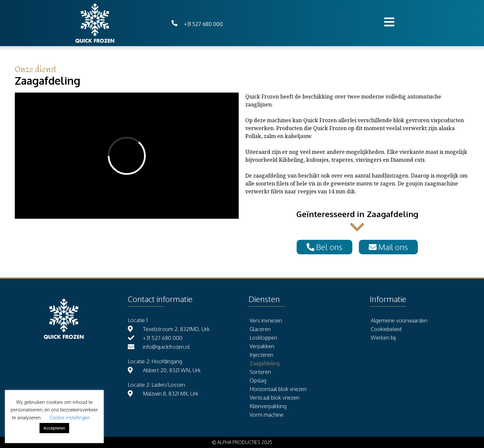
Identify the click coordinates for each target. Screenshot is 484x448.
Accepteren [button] (54, 428)
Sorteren (260, 372)
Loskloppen (263, 338)
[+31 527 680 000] (175, 23)
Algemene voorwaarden (399, 321)
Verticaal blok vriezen (274, 398)
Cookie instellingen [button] (70, 418)
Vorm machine (267, 415)
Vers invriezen (266, 321)
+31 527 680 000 (203, 24)
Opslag (258, 380)
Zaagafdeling (265, 363)
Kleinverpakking (268, 406)
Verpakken (262, 346)
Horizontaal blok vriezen (278, 389)
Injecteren (261, 355)
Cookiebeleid (386, 329)
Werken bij (383, 338)
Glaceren (260, 329)
